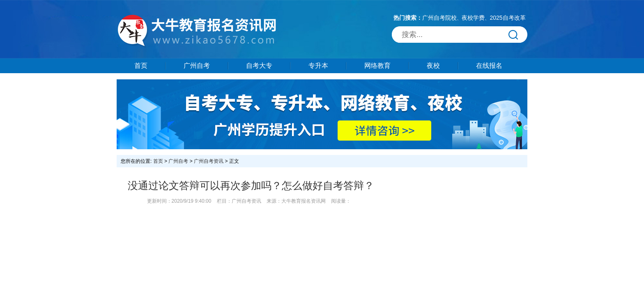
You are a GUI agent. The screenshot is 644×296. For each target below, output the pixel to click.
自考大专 (259, 66)
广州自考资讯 (209, 161)
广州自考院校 (439, 18)
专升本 (318, 66)
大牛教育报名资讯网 (304, 201)
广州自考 (197, 66)
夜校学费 (473, 18)
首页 (141, 66)
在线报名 (489, 66)
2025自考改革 (507, 18)
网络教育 (377, 66)
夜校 (433, 66)
